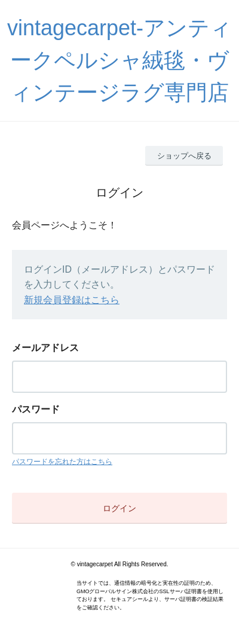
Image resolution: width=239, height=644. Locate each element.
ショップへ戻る (184, 156)
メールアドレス (45, 348)
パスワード (36, 409)
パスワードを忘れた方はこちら (62, 462)
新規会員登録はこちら (72, 300)
